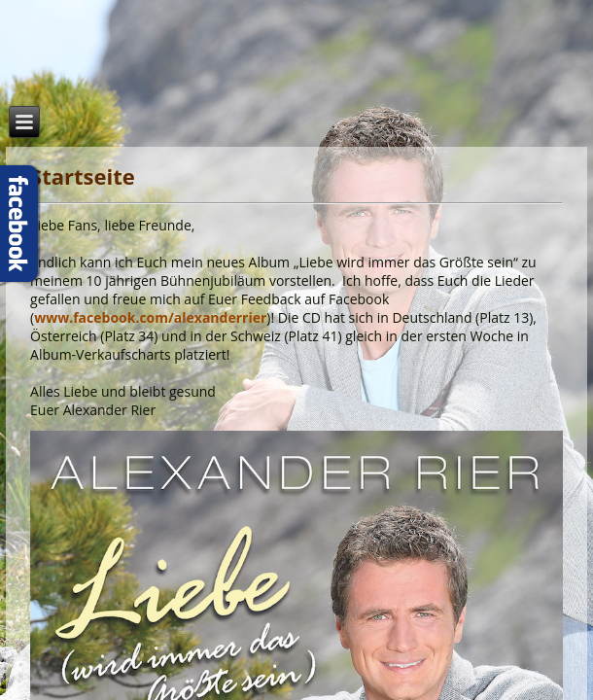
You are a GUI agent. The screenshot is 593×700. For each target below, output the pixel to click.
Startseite (83, 176)
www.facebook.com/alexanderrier (150, 317)
